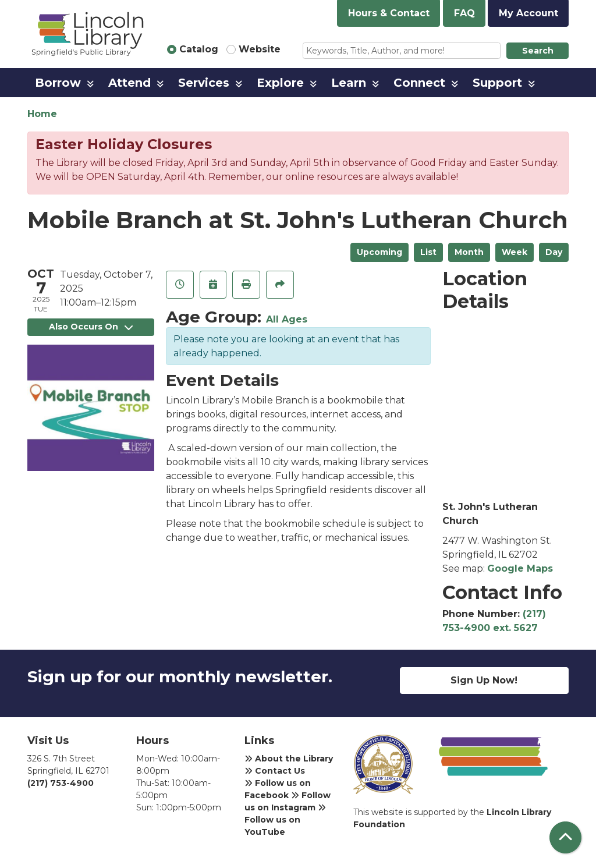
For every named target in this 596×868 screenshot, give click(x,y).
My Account (528, 13)
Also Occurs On (91, 327)
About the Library (289, 759)
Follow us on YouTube (285, 820)
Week (515, 252)
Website (260, 49)
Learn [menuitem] (349, 83)
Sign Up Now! (484, 680)
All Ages (287, 319)
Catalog (199, 49)
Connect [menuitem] (419, 83)
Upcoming (379, 252)
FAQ (464, 13)
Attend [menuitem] (130, 83)
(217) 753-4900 (61, 783)
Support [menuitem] (497, 83)
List (428, 252)
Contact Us (275, 771)
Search (538, 51)
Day (554, 252)
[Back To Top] (565, 837)
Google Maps (520, 568)
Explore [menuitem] (280, 83)
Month (469, 252)
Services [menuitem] (204, 83)
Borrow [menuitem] (58, 83)
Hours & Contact (389, 13)
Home (42, 114)
